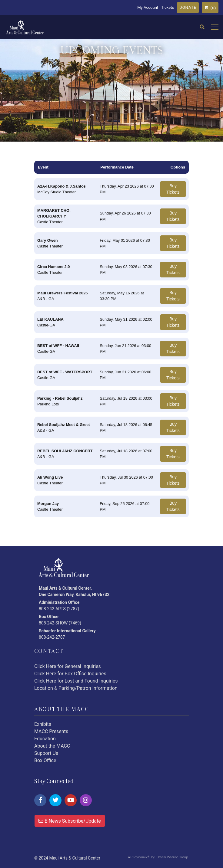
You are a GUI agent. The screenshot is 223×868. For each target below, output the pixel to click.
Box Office (45, 760)
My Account (148, 7)
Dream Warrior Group (172, 857)
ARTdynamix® (139, 857)
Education (45, 739)
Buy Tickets (173, 189)
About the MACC (52, 746)
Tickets (168, 7)
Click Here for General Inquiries (68, 666)
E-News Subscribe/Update (70, 821)
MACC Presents (51, 731)
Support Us (46, 753)
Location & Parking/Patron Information (76, 688)
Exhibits (43, 724)
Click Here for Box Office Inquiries (70, 674)
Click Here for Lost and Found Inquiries (76, 681)
